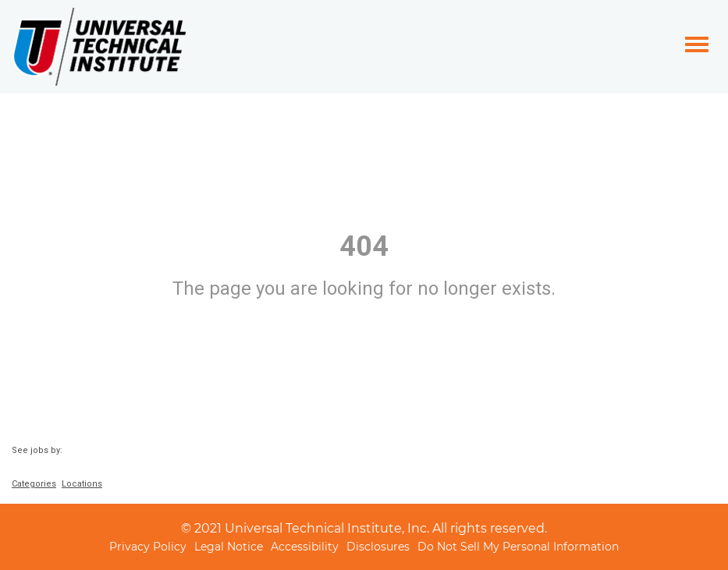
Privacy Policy (148, 546)
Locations (82, 484)
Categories (34, 484)
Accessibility (305, 546)
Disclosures (378, 546)
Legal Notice (229, 546)
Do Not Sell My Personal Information (518, 546)
